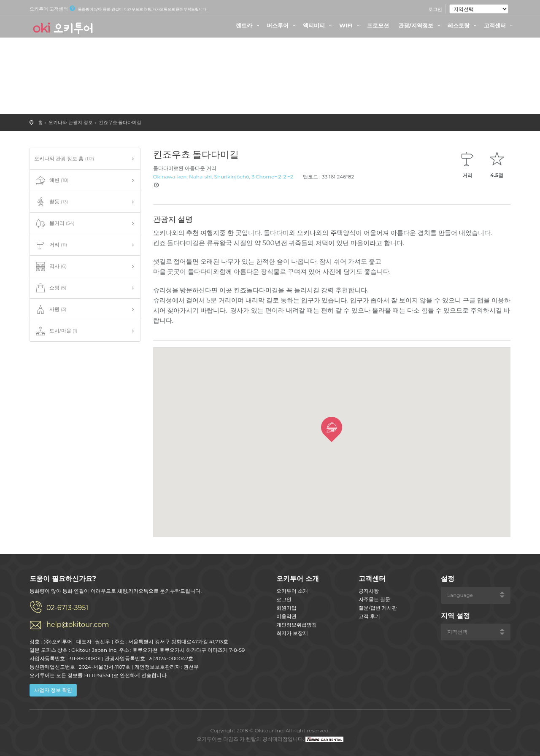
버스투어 (282, 25)
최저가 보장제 (292, 633)
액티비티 (319, 25)
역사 (50, 267)
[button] (332, 429)
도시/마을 (56, 331)
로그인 (435, 9)
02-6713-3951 (67, 608)
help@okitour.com (78, 625)
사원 (50, 310)
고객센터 (499, 25)
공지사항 (369, 591)
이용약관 (286, 616)
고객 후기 (369, 616)
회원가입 (286, 608)
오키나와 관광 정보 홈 (64, 158)
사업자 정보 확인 (53, 690)
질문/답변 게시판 (378, 608)
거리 (51, 245)
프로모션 (378, 25)
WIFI (351, 25)
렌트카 (249, 25)
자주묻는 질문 (374, 599)
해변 (51, 181)
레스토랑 (463, 25)
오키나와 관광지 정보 (71, 122)
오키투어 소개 (292, 591)
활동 (51, 202)
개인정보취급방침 (297, 625)
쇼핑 (50, 288)
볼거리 (54, 224)
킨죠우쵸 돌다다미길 (120, 122)
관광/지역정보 (420, 25)
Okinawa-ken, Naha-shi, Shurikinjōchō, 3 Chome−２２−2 (223, 177)
